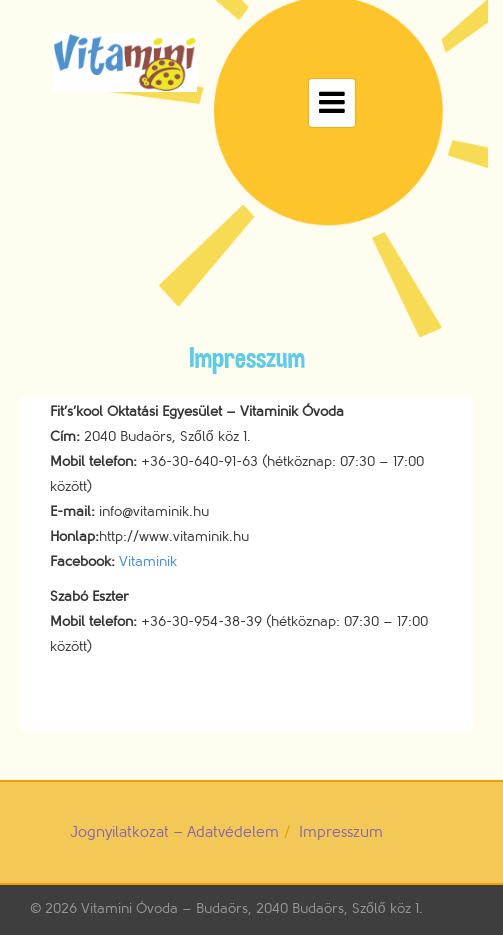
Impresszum (341, 832)
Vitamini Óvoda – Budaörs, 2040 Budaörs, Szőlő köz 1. (252, 908)
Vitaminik (148, 561)
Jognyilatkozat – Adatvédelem (174, 832)
